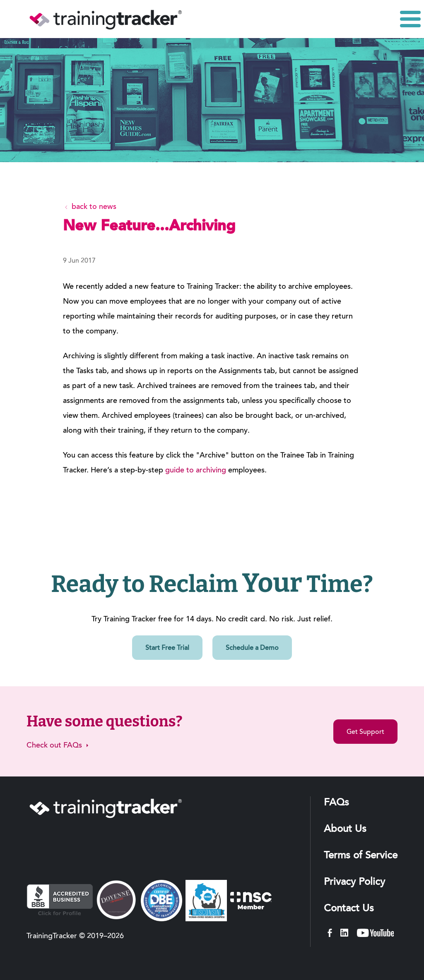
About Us (345, 829)
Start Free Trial (167, 648)
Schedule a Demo (252, 648)
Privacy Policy (354, 882)
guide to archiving (196, 471)
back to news (90, 207)
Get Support (365, 732)
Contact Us (349, 909)
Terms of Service (361, 856)
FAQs (336, 803)
